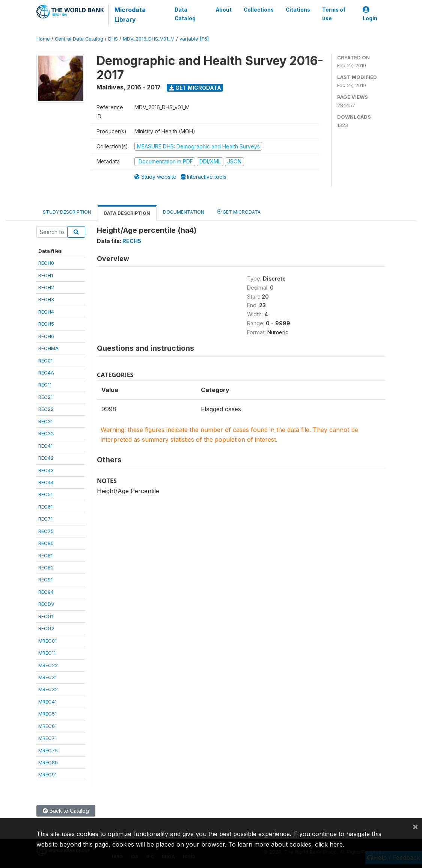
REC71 (45, 519)
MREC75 (48, 750)
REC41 (45, 446)
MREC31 (47, 677)
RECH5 (46, 324)
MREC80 (48, 762)
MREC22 (48, 665)
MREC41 (47, 702)
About (224, 10)
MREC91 (47, 774)
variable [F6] (194, 39)
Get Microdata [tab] (239, 212)
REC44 (46, 482)
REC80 (46, 543)
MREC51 (47, 714)
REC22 (46, 409)
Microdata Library (130, 15)
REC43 (46, 470)
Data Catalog (185, 14)
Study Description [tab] (67, 212)
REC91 (45, 580)
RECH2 (46, 287)
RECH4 (46, 312)
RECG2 (46, 628)
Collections (259, 10)
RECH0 (46, 263)
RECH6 (46, 336)
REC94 (46, 592)
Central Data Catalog (79, 39)
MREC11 (47, 653)
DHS (113, 39)
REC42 (46, 458)
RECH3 (46, 299)
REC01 (45, 361)
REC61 (45, 507)
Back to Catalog (66, 811)
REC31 (45, 421)
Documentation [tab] (184, 212)
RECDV (46, 604)
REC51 (45, 494)
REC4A (46, 373)
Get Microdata (195, 88)
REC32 (46, 433)
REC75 (46, 531)
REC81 (45, 556)
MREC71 (47, 738)
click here (329, 844)
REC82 (46, 568)
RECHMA (48, 348)
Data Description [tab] (127, 213)
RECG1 (46, 616)
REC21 (45, 397)
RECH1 (46, 275)
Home (43, 39)
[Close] (415, 826)
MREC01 (47, 641)
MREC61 (47, 726)
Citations (298, 10)
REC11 (45, 385)
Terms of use (334, 14)
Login (370, 14)
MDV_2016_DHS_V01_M (149, 39)
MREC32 (48, 689)
